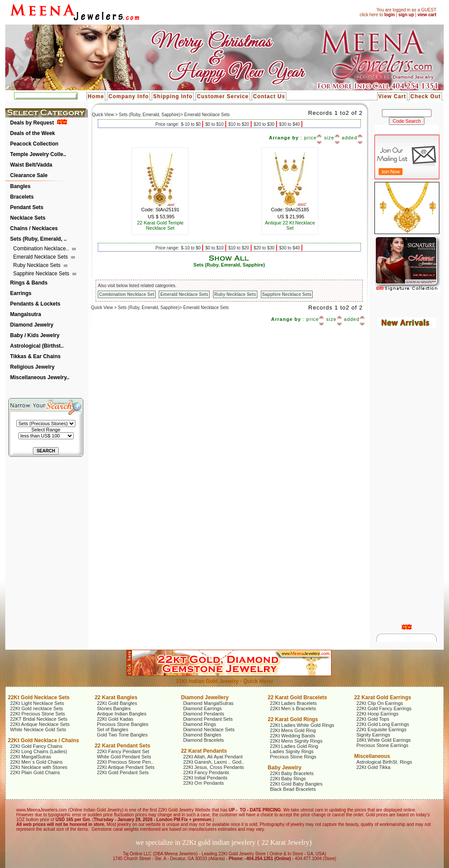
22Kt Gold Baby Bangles (296, 784)
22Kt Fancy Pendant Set (123, 751)
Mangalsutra (26, 314)
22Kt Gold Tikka (374, 767)
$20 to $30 (265, 124)
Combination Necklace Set (127, 294)
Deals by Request (32, 123)
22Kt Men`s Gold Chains (36, 762)
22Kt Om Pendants (204, 783)
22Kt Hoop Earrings (378, 714)
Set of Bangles (113, 729)
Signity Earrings (373, 735)
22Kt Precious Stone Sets (37, 714)
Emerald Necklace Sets (41, 257)
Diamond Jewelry (32, 325)
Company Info (128, 96)
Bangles (20, 186)
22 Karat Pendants (204, 751)
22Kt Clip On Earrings (380, 703)
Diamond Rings (200, 724)
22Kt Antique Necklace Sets (40, 724)
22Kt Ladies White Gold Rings (302, 725)
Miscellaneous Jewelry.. (40, 377)
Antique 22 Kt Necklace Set (290, 225)
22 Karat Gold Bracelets (298, 697)
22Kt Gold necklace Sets (36, 708)
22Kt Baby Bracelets (292, 773)
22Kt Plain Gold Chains (35, 772)
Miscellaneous (372, 756)
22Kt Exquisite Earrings (381, 729)
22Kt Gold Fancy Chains (36, 746)
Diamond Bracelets (204, 740)
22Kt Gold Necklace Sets (39, 697)
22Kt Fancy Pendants (206, 772)
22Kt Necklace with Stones (39, 767)
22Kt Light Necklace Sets (37, 703)
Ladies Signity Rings (292, 751)
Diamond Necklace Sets (209, 729)
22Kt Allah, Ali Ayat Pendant (213, 757)
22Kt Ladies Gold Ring (294, 746)
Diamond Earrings (203, 708)
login (389, 15)
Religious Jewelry (32, 367)
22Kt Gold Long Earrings (383, 724)
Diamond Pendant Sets (208, 719)
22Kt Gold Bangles (117, 703)
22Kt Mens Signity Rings (296, 741)
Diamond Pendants (204, 714)
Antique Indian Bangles (122, 714)
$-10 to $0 (191, 124)
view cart (427, 15)
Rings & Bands (29, 283)
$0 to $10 (215, 124)
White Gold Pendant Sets (124, 757)
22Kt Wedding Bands (293, 736)
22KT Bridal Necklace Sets (39, 719)
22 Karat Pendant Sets (123, 746)
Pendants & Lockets (35, 304)
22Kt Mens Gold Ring (293, 730)
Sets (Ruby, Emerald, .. (38, 239)
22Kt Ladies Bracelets (294, 703)
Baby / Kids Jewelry (35, 335)
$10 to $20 (239, 124)
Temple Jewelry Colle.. (38, 154)
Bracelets (22, 197)
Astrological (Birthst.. (37, 346)
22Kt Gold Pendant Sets (123, 772)
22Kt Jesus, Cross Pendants (214, 767)
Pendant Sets (27, 207)
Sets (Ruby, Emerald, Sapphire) (229, 265)
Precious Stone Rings (293, 757)
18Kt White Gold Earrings (384, 740)
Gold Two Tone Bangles (122, 735)
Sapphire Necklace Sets (42, 274)
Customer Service (223, 96)
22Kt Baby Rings (288, 779)
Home (96, 96)
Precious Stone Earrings (383, 745)
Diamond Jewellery (205, 697)
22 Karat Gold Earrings (383, 697)
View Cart (392, 96)
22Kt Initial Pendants (205, 778)
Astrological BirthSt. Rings (384, 762)
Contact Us (269, 96)
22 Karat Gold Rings (293, 719)
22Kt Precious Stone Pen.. (125, 762)
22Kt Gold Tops (373, 719)
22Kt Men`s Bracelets (293, 708)
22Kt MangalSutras (31, 757)
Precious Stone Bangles (123, 724)
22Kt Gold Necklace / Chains (43, 740)
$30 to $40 (290, 124)
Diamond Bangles (202, 735)
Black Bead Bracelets (293, 789)
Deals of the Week (32, 133)
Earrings (21, 293)
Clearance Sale (29, 175)
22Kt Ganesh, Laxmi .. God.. (214, 762)
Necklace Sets (28, 218)
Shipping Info (173, 96)
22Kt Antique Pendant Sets (126, 767)
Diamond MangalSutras (208, 703)
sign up (406, 15)
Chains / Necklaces (34, 228)
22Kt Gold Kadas (115, 719)
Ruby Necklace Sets (37, 265)
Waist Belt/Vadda (31, 165)
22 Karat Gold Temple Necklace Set (160, 225)
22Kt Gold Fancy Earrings (384, 708)
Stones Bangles (114, 708)
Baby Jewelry (285, 768)
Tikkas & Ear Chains (35, 356)
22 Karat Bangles (116, 697)
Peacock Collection (34, 144)
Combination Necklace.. (42, 249)
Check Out (426, 96)
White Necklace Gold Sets (38, 729)
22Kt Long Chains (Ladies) (39, 751)
